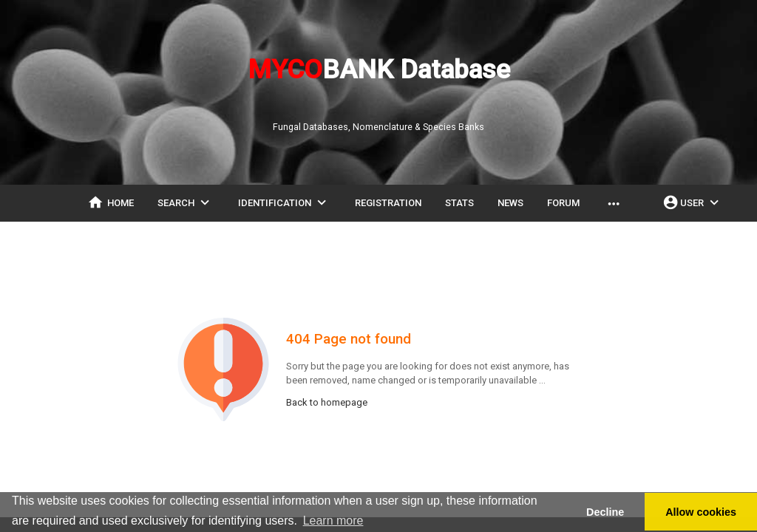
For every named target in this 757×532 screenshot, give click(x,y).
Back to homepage (327, 402)
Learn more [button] (333, 521)
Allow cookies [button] (701, 512)
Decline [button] (605, 512)
